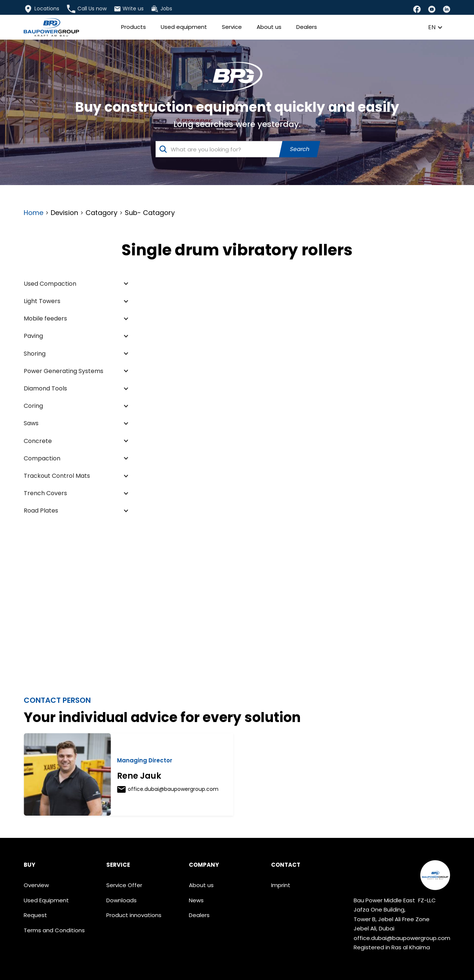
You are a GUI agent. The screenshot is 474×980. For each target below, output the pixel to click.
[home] (51, 27)
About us (269, 27)
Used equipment (184, 27)
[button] (435, 27)
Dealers (307, 27)
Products (133, 27)
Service (232, 27)
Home (34, 213)
